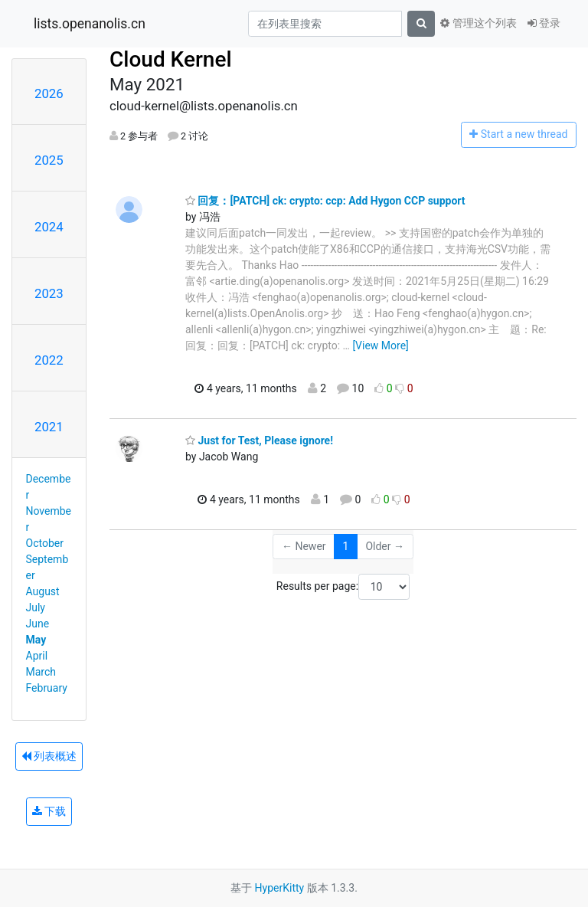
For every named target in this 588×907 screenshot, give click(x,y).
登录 (544, 23)
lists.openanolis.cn (90, 24)
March (41, 672)
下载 (49, 811)
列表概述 (49, 756)
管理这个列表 (478, 23)
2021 (49, 427)
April (37, 656)
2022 (49, 360)
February (47, 688)
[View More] (380, 345)
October (45, 543)
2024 (49, 227)
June (38, 624)
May (36, 640)
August (43, 591)
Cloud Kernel (171, 59)
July (36, 607)
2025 (49, 160)
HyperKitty (280, 888)
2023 (49, 293)
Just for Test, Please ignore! (259, 440)
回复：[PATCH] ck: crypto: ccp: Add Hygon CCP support (325, 201)
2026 (49, 93)
